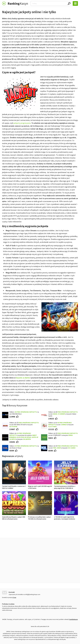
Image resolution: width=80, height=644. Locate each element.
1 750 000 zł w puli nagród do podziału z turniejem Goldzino (66, 517)
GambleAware (73, 619)
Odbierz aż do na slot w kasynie (61, 425)
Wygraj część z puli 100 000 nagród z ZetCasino (40, 486)
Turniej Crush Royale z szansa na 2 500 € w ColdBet (14, 486)
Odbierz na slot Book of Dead (24, 447)
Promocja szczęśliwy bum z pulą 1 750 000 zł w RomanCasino (40, 517)
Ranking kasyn (64, 533)
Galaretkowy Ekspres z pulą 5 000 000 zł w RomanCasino (14, 517)
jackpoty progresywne (22, 123)
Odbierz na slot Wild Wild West (24, 413)
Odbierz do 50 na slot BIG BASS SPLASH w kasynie (24, 425)
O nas (14, 597)
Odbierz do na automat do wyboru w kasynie (24, 436)
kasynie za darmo (23, 378)
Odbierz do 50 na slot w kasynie (63, 447)
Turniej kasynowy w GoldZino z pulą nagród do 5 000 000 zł (66, 486)
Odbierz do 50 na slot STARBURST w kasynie (63, 434)
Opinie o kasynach (48, 533)
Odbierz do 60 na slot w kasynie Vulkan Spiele (63, 414)
